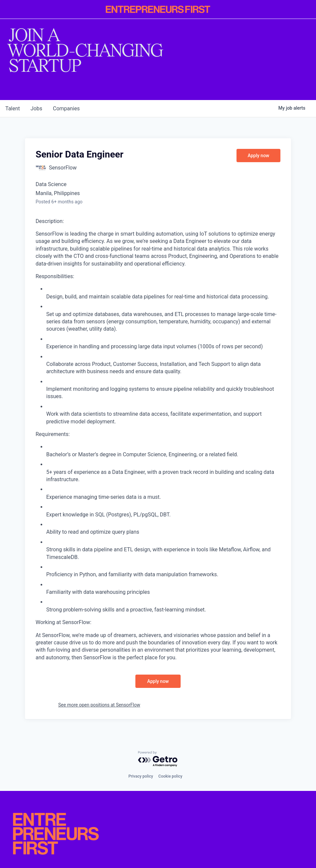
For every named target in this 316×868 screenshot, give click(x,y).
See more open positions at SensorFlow (99, 705)
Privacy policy (141, 776)
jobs (36, 108)
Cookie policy (170, 776)
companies (66, 108)
